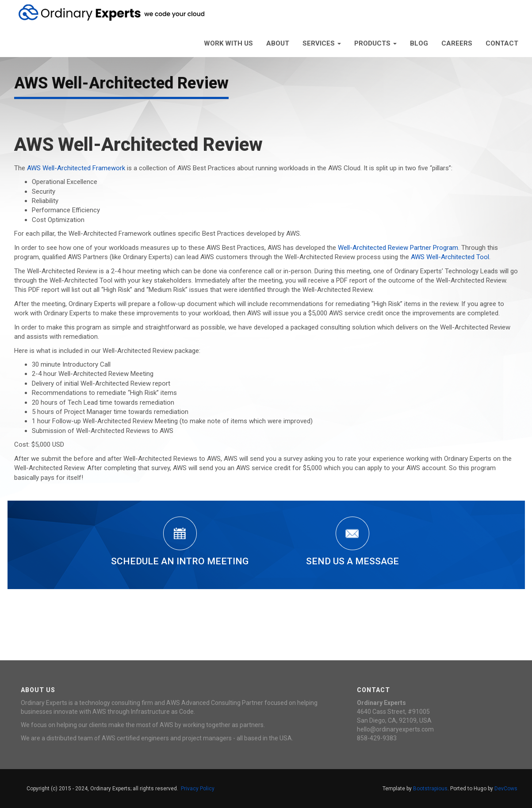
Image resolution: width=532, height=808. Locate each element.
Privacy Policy (198, 789)
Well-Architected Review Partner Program (398, 248)
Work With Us (228, 43)
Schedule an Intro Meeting (180, 542)
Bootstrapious (430, 789)
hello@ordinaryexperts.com (395, 729)
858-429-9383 (377, 738)
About (278, 43)
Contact (502, 43)
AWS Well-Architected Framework (76, 168)
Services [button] (322, 43)
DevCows (506, 789)
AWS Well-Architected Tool (450, 257)
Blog (419, 43)
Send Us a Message (352, 542)
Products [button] (375, 43)
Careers (457, 43)
